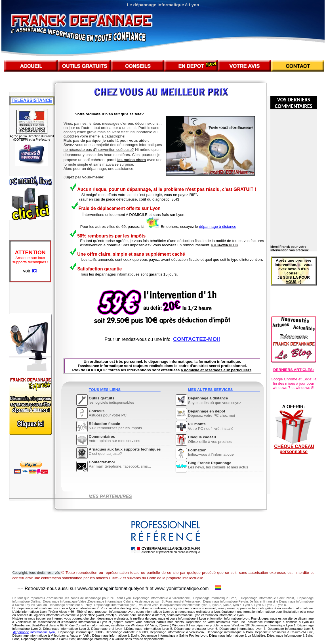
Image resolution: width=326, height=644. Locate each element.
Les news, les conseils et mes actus (218, 467)
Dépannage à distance (208, 398)
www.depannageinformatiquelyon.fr (113, 588)
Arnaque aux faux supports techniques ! (30, 260)
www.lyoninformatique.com (182, 588)
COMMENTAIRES (293, 106)
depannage (21, 632)
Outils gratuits (102, 398)
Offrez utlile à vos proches (210, 442)
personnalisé (294, 452)
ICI (34, 271)
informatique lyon (43, 632)
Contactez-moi (102, 462)
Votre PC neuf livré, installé (211, 429)
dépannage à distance (217, 227)
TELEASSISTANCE (32, 100)
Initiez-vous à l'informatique (212, 454)
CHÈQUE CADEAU (294, 446)
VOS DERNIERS (293, 100)
